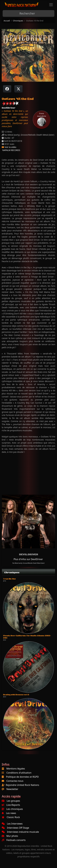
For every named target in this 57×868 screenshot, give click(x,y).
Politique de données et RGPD (22, 777)
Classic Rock (11, 817)
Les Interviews (12, 824)
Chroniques (18, 21)
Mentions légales (16, 769)
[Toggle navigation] (51, 5)
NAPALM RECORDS (11, 150)
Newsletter (12, 789)
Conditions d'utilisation (19, 773)
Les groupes (11, 801)
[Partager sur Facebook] (7, 89)
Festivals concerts (14, 840)
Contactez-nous (15, 781)
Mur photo (10, 836)
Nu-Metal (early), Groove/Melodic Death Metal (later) (29, 563)
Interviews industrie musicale (20, 832)
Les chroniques (12, 809)
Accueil (7, 21)
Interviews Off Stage (15, 828)
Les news (9, 813)
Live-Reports (11, 805)
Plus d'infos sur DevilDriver (28, 559)
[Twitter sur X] (18, 89)
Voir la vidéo (9, 147)
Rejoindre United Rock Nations (22, 785)
